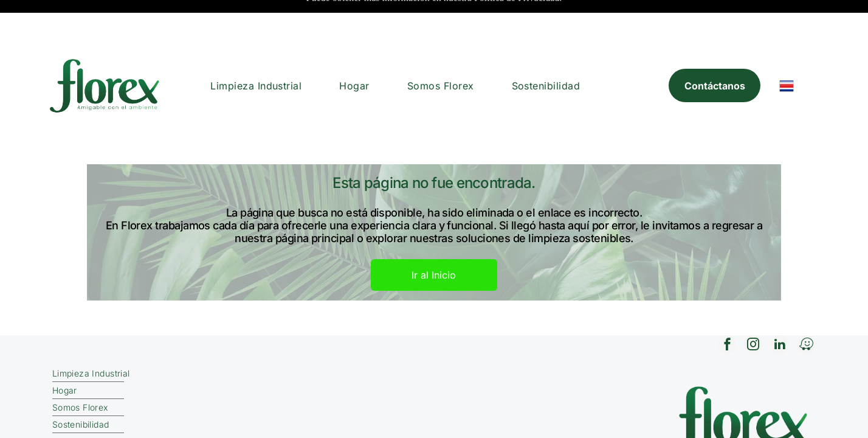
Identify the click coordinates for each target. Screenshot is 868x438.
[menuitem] (256, 44)
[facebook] (723, 305)
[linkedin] (778, 305)
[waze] (805, 305)
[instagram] (751, 305)
